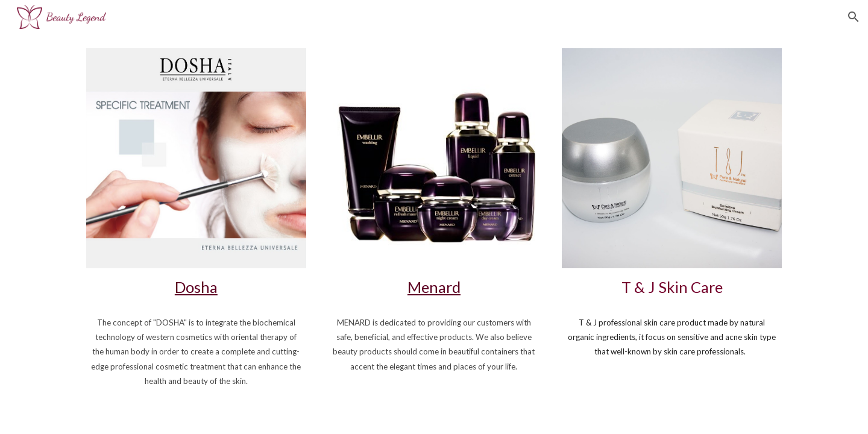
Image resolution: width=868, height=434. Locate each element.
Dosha (196, 287)
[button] (854, 17)
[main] (196, 287)
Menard (434, 287)
